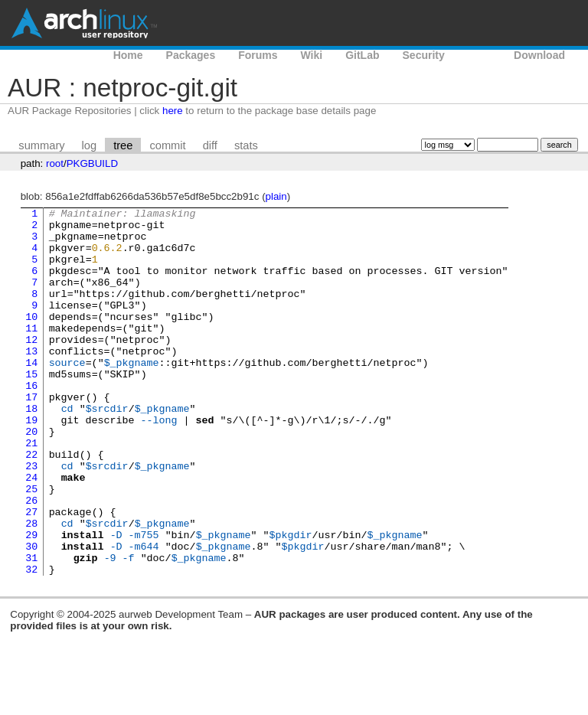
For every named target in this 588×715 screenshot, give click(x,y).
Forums (258, 55)
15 (31, 408)
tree (123, 145)
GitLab (362, 55)
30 (31, 615)
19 (31, 463)
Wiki (312, 55)
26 (31, 560)
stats (246, 145)
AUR (479, 55)
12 (31, 367)
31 (31, 628)
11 (31, 353)
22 (31, 504)
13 (31, 380)
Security (424, 55)
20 (31, 477)
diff (210, 145)
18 (31, 449)
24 (31, 532)
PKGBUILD (92, 163)
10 (31, 339)
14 (31, 394)
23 (31, 518)
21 (31, 491)
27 (31, 573)
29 (31, 601)
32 (31, 642)
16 (31, 422)
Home (128, 55)
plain (276, 196)
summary (41, 145)
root (55, 163)
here (173, 111)
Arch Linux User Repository (84, 23)
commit (167, 145)
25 (31, 546)
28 (31, 587)
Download (539, 55)
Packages (191, 55)
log (90, 145)
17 (31, 436)
